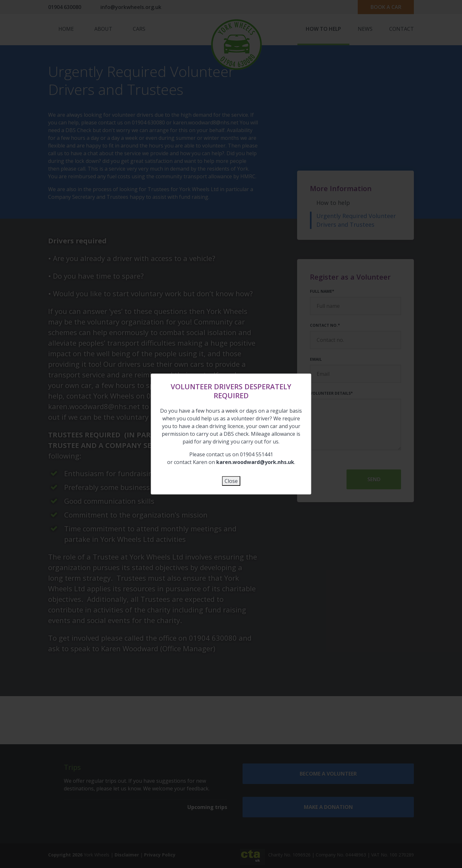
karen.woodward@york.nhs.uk (255, 462)
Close (231, 481)
